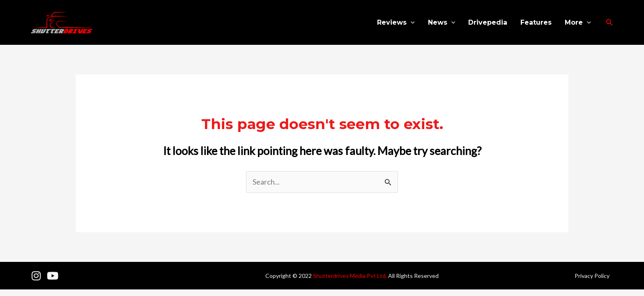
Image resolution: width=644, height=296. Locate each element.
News (442, 23)
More (578, 23)
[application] (411, 23)
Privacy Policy (592, 276)
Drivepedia (488, 22)
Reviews (396, 23)
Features (536, 22)
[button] (609, 22)
